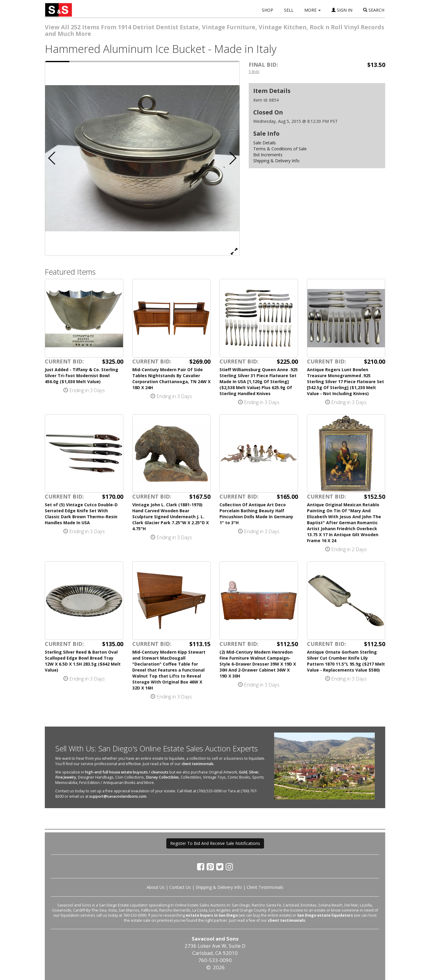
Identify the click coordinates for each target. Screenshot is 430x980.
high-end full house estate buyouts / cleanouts (127, 772)
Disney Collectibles (162, 777)
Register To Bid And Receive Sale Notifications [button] (215, 843)
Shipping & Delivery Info (276, 161)
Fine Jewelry (66, 777)
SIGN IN (342, 10)
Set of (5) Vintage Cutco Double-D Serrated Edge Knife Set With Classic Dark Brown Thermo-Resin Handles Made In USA (81, 514)
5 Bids (254, 71)
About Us (156, 887)
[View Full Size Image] (234, 251)
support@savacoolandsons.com (118, 796)
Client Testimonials (265, 887)
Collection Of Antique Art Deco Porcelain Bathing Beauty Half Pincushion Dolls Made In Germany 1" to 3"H (256, 514)
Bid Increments (268, 155)
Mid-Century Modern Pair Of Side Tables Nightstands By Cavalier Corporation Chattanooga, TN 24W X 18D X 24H (171, 379)
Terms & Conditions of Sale (280, 149)
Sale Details (265, 143)
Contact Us (180, 887)
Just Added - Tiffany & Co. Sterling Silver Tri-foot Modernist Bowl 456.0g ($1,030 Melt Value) (82, 376)
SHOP (268, 10)
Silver (254, 772)
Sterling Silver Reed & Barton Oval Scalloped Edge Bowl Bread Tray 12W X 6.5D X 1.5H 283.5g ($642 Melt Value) (83, 661)
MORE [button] (312, 10)
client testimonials (198, 764)
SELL (289, 10)
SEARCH (374, 10)
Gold (243, 772)
